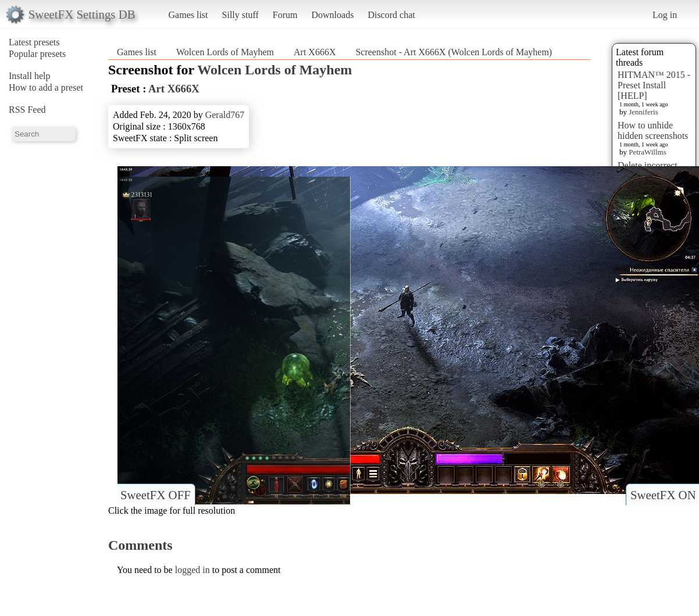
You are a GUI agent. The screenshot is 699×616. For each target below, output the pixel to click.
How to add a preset (46, 87)
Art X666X (315, 52)
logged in (192, 570)
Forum (285, 15)
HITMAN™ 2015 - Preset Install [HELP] (654, 85)
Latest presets (34, 42)
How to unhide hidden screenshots (653, 130)
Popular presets (37, 54)
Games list (188, 15)
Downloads (332, 15)
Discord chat (391, 15)
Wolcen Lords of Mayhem (225, 52)
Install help (30, 76)
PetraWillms (647, 152)
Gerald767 (225, 115)
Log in (665, 15)
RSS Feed (27, 110)
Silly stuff (240, 15)
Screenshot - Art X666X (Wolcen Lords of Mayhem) (454, 52)
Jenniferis (643, 112)
